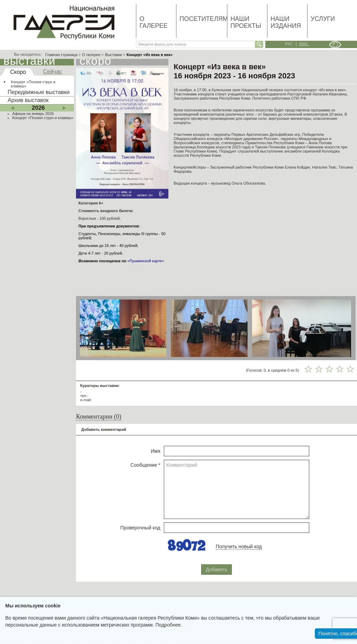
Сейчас (52, 72)
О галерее (154, 22)
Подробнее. (169, 625)
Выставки (113, 55)
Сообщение (145, 465)
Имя (156, 451)
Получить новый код (239, 546)
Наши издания (286, 22)
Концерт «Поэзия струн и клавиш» (33, 84)
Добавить (217, 569)
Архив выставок (28, 100)
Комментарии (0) (99, 417)
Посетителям (203, 19)
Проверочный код (140, 528)
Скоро (18, 72)
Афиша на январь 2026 (33, 114)
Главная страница (61, 55)
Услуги (323, 19)
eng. (304, 44)
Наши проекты (246, 22)
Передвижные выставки (39, 92)
